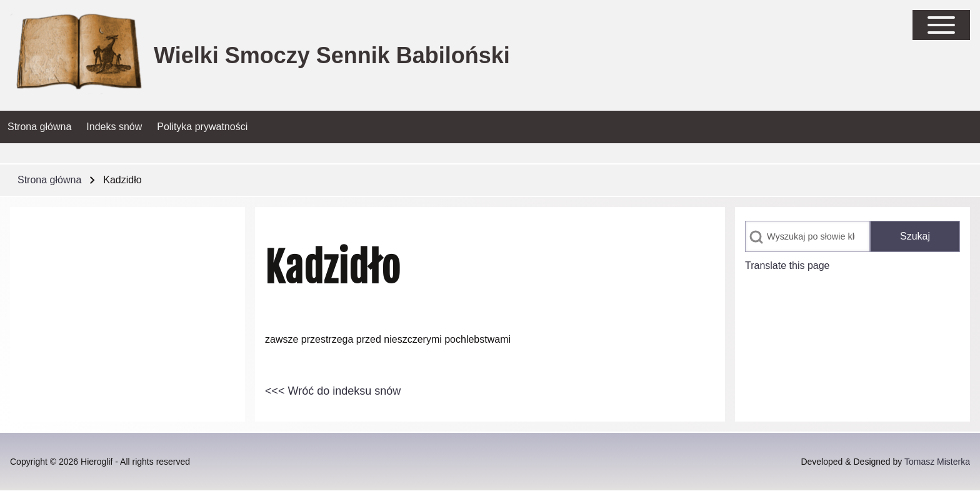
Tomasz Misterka (937, 462)
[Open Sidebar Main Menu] (941, 25)
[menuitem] (39, 127)
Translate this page (787, 266)
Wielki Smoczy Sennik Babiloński (332, 55)
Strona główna (49, 180)
